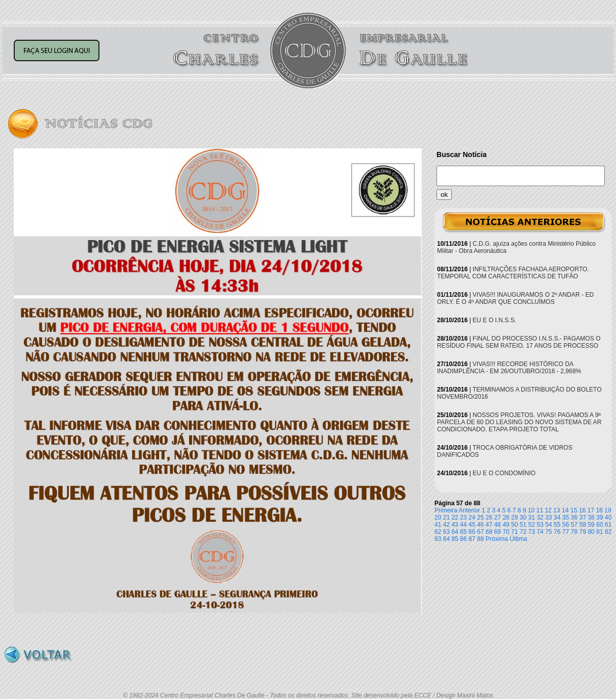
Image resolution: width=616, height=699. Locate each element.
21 (446, 517)
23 (463, 517)
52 (532, 525)
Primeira (446, 510)
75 (548, 532)
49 (506, 525)
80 (591, 532)
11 (540, 510)
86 (463, 539)
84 (446, 539)
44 (463, 525)
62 (438, 532)
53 (540, 525)
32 (540, 517)
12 (548, 510)
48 (497, 525)
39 (599, 517)
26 (489, 517)
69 (497, 532)
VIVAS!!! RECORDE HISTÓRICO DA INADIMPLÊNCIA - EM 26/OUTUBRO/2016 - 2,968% (509, 368)
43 (455, 525)
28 (506, 517)
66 (472, 532)
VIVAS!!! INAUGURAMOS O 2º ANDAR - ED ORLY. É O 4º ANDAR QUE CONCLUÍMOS (515, 298)
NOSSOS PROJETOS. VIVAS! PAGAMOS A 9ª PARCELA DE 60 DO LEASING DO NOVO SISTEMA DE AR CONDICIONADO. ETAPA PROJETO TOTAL (519, 422)
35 (566, 517)
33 (548, 517)
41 (438, 525)
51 (523, 525)
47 (489, 525)
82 (608, 532)
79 (583, 532)
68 (489, 532)
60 (599, 525)
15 (574, 510)
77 (566, 532)
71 (514, 532)
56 (566, 525)
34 (557, 517)
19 (608, 510)
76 (557, 532)
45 (472, 525)
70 (506, 532)
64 (455, 532)
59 (591, 525)
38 (591, 517)
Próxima (497, 539)
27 (497, 517)
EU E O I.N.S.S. (494, 320)
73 (532, 532)
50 (514, 525)
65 (463, 532)
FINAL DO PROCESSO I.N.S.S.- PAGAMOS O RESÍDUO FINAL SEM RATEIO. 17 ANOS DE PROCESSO (519, 342)
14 (565, 510)
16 (582, 510)
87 (472, 539)
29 (514, 517)
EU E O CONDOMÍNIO (504, 473)
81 (599, 532)
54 (548, 525)
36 (574, 517)
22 (455, 517)
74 (540, 532)
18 (599, 510)
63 (446, 532)
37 (583, 517)
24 (472, 517)
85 (455, 539)
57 (574, 525)
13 (557, 510)
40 (608, 517)
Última (519, 539)
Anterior (469, 510)
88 (481, 539)
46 (481, 525)
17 (591, 510)
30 (523, 517)
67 (481, 532)
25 (481, 517)
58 (583, 525)
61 (608, 525)
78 (574, 532)
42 (446, 525)
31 (532, 517)
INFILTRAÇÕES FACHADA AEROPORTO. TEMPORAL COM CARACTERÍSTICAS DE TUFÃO (513, 273)
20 (438, 517)
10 (531, 510)
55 (557, 525)
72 (523, 532)
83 (438, 539)
